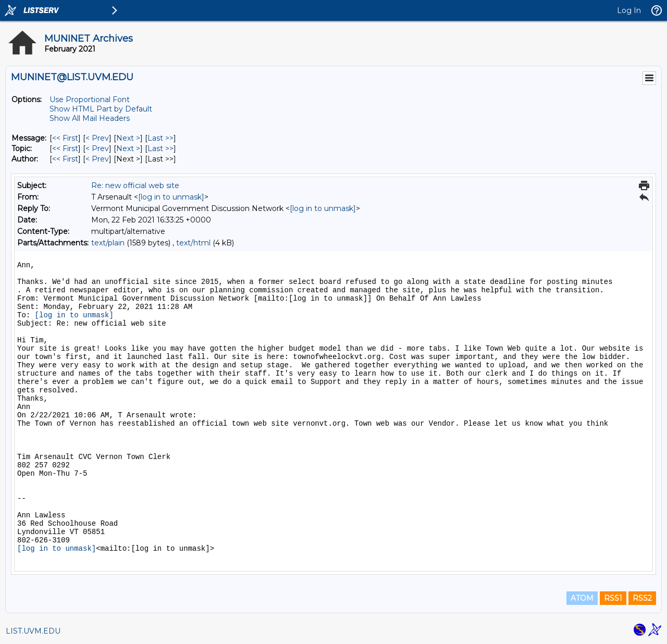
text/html (193, 243)
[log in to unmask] (171, 197)
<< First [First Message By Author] (65, 159)
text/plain (108, 243)
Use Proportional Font (90, 100)
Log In (629, 10)
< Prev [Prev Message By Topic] (97, 148)
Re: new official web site (135, 185)
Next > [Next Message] (128, 138)
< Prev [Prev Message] (97, 138)
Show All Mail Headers (90, 118)
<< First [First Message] (65, 138)
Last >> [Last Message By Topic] (160, 148)
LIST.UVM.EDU (33, 631)
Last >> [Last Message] (160, 138)
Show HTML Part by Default (101, 109)
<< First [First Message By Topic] (65, 148)
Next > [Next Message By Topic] (128, 148)
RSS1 (613, 598)
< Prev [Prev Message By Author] (97, 159)
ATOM (582, 598)
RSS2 (642, 598)
